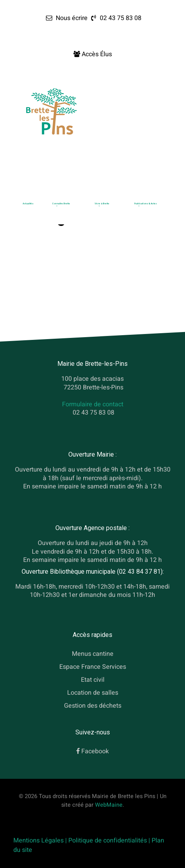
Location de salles (93, 692)
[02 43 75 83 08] (115, 18)
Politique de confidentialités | (110, 840)
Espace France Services (93, 667)
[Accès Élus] (93, 54)
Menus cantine (93, 654)
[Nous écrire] (67, 18)
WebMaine (109, 805)
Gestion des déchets (93, 705)
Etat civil (93, 679)
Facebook (95, 751)
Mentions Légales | (41, 840)
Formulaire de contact (93, 404)
